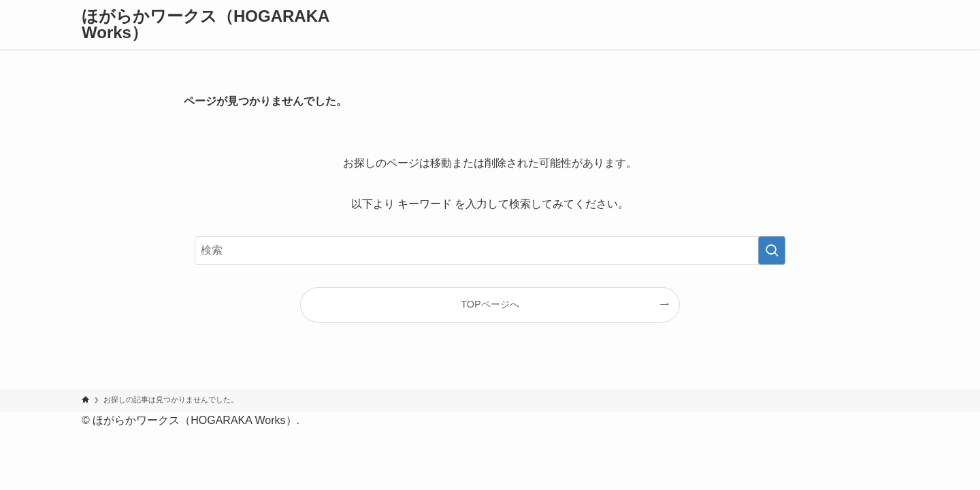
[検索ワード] (490, 250)
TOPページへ (490, 304)
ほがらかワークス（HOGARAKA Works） (205, 24)
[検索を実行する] (772, 250)
